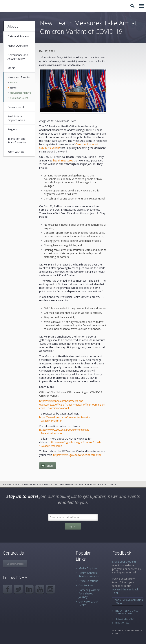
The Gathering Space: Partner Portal (127, 612)
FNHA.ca (7, 484)
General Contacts (15, 564)
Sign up (73, 526)
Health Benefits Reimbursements (89, 575)
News (47, 484)
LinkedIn (29, 589)
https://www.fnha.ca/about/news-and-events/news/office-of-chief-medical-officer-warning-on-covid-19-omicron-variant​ (73, 404)
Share (50, 466)
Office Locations (88, 581)
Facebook (7, 589)
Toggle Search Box (133, 6)
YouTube (40, 589)
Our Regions (86, 585)
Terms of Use (122, 623)
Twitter (18, 589)
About (18, 484)
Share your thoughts (124, 562)
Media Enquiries (88, 568)
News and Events (32, 484)
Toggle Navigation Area (141, 6)
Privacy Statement (125, 619)
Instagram (51, 589)
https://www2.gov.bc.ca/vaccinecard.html (77, 455)
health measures (63, 160)
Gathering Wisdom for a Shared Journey (90, 593)
